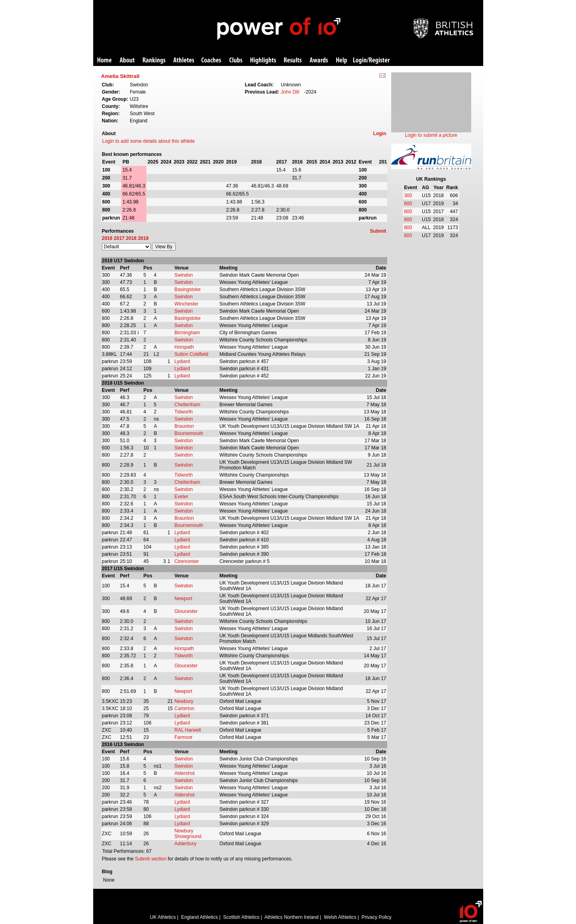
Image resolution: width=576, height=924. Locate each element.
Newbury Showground (188, 834)
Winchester (186, 304)
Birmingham (187, 333)
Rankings (154, 61)
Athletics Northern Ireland (291, 917)
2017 (119, 238)
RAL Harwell (188, 730)
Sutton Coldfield (191, 354)
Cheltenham (187, 405)
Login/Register (372, 61)
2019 (143, 238)
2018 (131, 238)
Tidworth (184, 412)
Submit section (151, 859)
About (127, 61)
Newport (183, 599)
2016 (107, 238)
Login (380, 134)
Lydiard (182, 361)
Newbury (184, 701)
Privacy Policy (377, 917)
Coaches (211, 61)
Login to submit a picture (431, 135)
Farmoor (183, 737)
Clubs (236, 61)
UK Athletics (163, 917)
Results (293, 61)
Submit (378, 231)
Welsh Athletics (340, 917)
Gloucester (186, 611)
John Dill (290, 92)
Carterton (184, 708)
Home (104, 61)
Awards (319, 61)
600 (408, 204)
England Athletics (200, 917)
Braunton (184, 426)
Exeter (181, 497)
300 (408, 196)
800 (408, 212)
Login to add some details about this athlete (149, 141)
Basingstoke (187, 289)
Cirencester (187, 561)
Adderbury (185, 844)
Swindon (184, 275)
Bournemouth (189, 433)
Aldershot (185, 773)
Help (342, 61)
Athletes (184, 61)
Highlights (263, 61)
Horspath (184, 347)
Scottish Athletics (241, 917)
